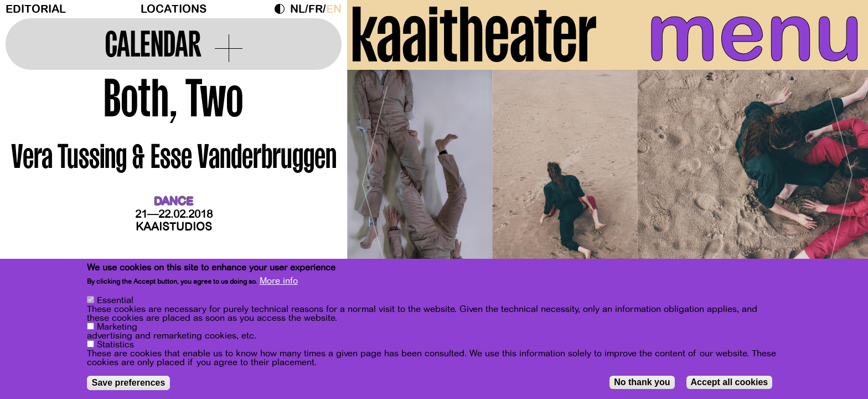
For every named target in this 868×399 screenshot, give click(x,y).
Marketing (117, 327)
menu (755, 33)
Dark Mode (282, 9)
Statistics (115, 345)
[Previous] (375, 180)
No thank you (642, 382)
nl (298, 9)
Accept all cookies (730, 382)
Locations (174, 9)
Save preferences (129, 383)
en (334, 9)
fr (316, 9)
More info (279, 281)
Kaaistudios (174, 227)
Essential (115, 300)
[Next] (840, 180)
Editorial (36, 9)
